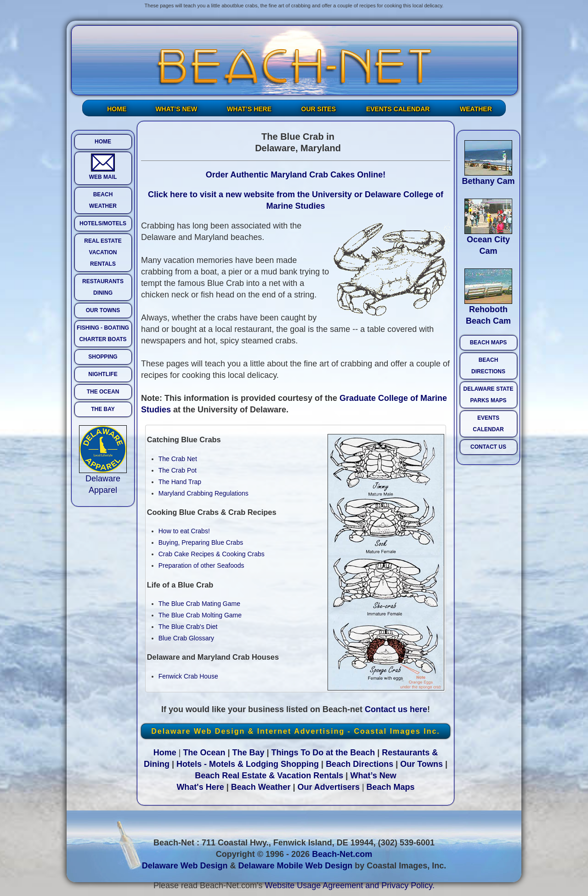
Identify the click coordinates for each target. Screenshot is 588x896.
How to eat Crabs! (184, 531)
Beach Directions (359, 764)
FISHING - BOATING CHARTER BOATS (103, 334)
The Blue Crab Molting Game (200, 615)
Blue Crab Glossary (186, 638)
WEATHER (476, 109)
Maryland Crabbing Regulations (204, 493)
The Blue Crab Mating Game (199, 604)
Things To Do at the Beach (323, 753)
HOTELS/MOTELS (103, 223)
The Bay (248, 753)
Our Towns (421, 764)
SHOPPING (103, 357)
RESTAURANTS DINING (103, 287)
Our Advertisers (329, 787)
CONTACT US (488, 447)
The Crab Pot (178, 470)
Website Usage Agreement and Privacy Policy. (350, 885)
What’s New (373, 776)
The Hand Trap (180, 482)
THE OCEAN (103, 392)
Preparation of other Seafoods (201, 565)
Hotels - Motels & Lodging (227, 764)
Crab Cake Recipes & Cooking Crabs (212, 554)
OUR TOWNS (103, 310)
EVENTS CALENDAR (398, 109)
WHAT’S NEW (176, 109)
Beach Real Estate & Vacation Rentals (269, 776)
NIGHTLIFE (103, 374)
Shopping (300, 764)
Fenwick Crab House (188, 676)
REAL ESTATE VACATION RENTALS (103, 252)
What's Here (200, 787)
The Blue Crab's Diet (188, 627)
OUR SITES (319, 109)
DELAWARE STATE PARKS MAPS (489, 395)
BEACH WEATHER (103, 200)
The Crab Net (178, 459)
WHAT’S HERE (249, 109)
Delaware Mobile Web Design (295, 866)
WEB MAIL (103, 167)
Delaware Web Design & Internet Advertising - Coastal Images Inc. (296, 731)
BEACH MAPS (489, 342)
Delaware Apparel (103, 480)
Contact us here (396, 709)
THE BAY (103, 409)
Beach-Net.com (342, 854)
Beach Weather (261, 787)
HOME (117, 109)
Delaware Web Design (185, 866)
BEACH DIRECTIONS (488, 366)
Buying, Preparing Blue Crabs (201, 542)
